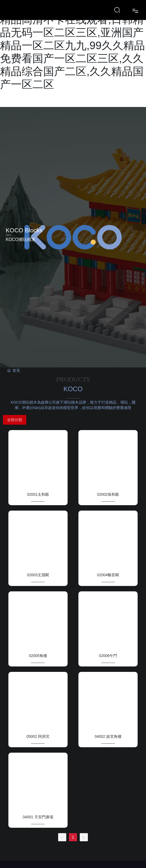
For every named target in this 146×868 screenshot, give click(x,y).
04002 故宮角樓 (108, 736)
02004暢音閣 (108, 575)
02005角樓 (38, 656)
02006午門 (108, 656)
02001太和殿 (38, 494)
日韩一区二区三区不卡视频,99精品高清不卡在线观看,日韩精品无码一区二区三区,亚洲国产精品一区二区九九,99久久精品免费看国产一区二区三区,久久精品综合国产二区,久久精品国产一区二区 (72, 45)
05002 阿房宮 (38, 736)
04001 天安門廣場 (38, 817)
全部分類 (15, 420)
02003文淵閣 (38, 575)
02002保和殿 (108, 494)
